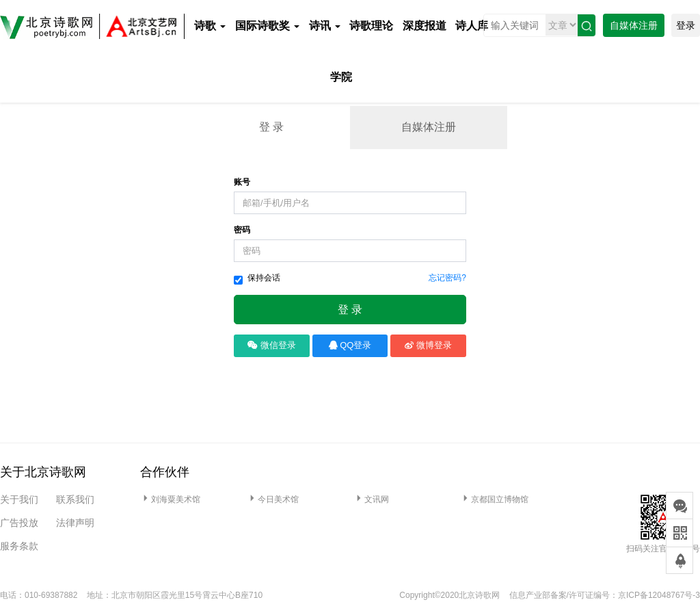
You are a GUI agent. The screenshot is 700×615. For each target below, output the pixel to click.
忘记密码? (447, 278)
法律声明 (75, 523)
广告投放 (19, 523)
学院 (341, 77)
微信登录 (272, 345)
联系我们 (75, 499)
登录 (686, 25)
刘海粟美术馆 (170, 499)
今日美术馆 (273, 499)
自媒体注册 (634, 25)
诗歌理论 (371, 26)
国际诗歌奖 (267, 26)
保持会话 (257, 279)
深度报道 (425, 26)
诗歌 (210, 26)
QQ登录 (350, 345)
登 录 (271, 127)
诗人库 (472, 26)
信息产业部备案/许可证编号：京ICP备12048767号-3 (605, 595)
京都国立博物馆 (494, 499)
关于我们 (19, 499)
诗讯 (325, 26)
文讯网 (371, 499)
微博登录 (428, 345)
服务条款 (19, 546)
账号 (242, 182)
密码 (242, 230)
